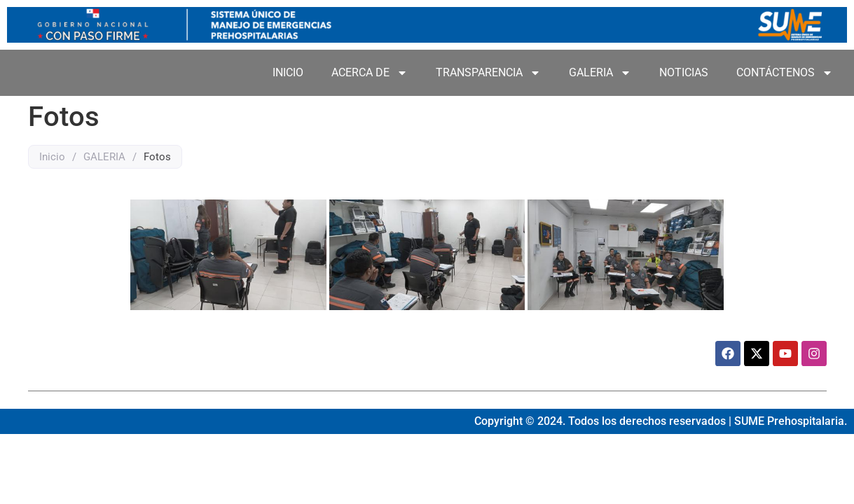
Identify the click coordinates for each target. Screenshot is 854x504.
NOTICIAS (684, 72)
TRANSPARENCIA (488, 73)
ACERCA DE (370, 73)
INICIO (288, 72)
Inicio (52, 157)
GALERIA (600, 73)
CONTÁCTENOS (785, 73)
